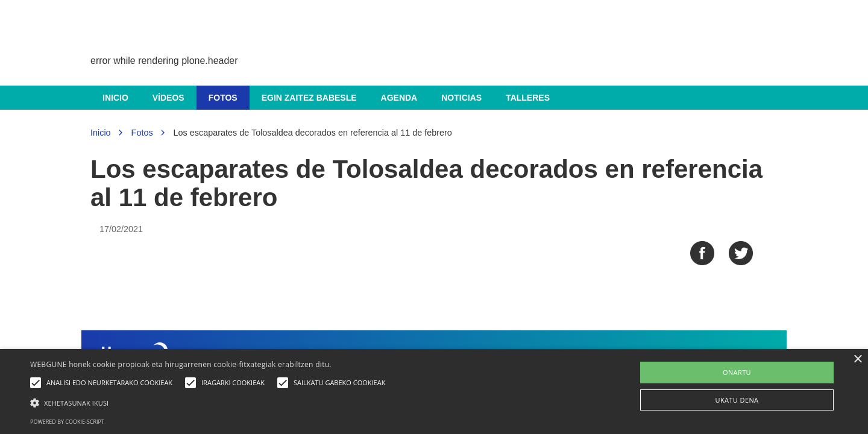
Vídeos (168, 98)
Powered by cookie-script (67, 422)
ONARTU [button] (737, 372)
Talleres (528, 98)
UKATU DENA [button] (737, 400)
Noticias (461, 98)
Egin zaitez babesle (309, 98)
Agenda (399, 98)
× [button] (857, 360)
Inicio (115, 98)
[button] (211, 402)
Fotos (223, 98)
